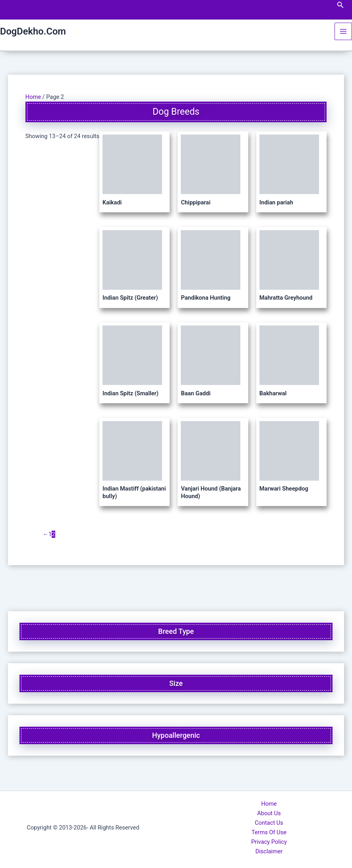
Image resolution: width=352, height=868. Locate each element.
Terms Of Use (269, 832)
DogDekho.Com (33, 31)
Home (33, 97)
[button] (340, 5)
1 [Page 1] (50, 534)
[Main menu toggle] (343, 31)
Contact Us (269, 823)
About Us (269, 813)
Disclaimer (269, 851)
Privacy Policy (269, 842)
